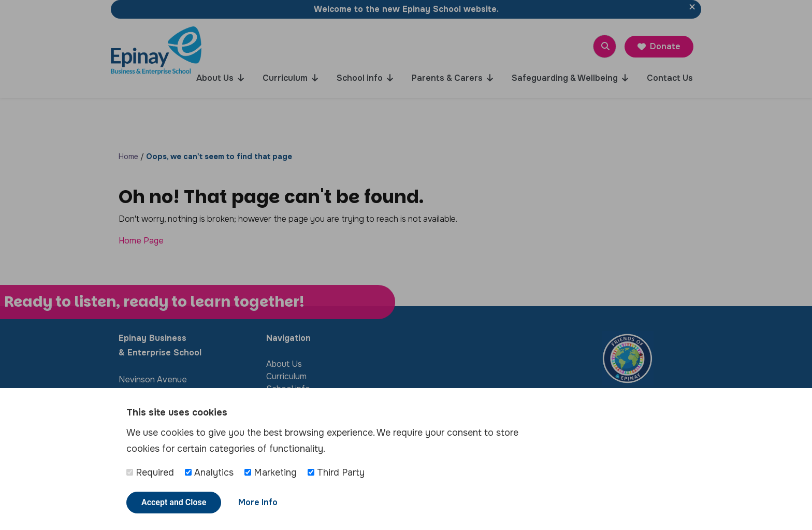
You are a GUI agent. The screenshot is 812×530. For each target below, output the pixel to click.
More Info (258, 502)
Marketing (271, 472)
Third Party (336, 472)
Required (150, 472)
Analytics (209, 472)
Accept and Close (174, 502)
